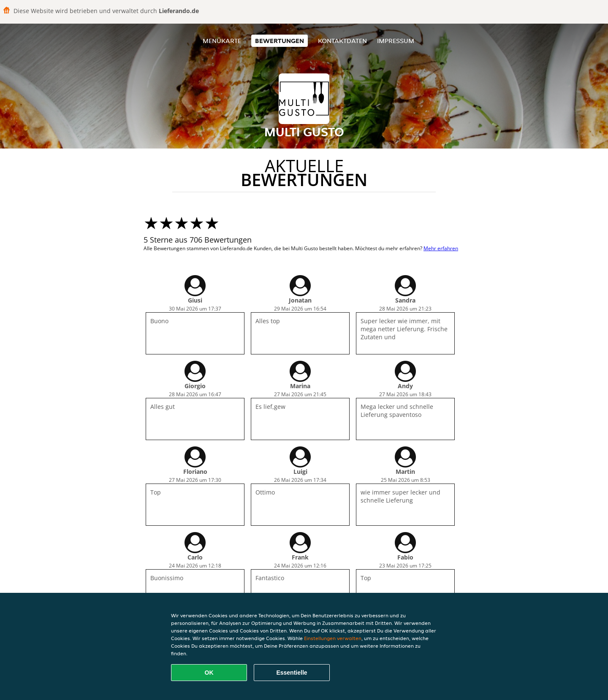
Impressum (396, 41)
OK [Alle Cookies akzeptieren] (209, 673)
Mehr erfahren (441, 248)
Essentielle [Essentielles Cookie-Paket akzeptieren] (292, 673)
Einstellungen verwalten (333, 638)
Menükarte (222, 41)
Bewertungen (280, 41)
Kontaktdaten (342, 41)
